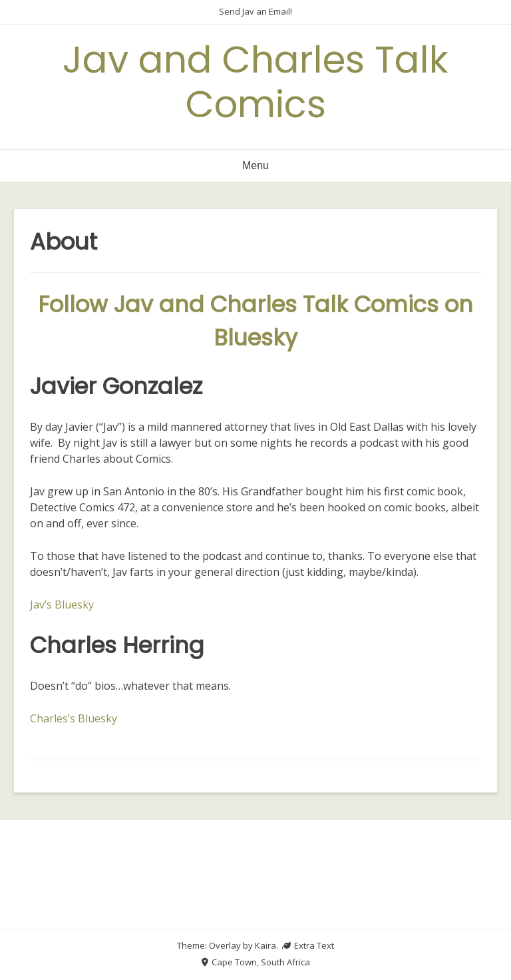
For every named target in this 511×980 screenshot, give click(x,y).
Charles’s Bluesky (74, 718)
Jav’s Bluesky (62, 605)
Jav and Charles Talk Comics (255, 82)
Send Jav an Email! (255, 11)
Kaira (265, 945)
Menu (255, 165)
